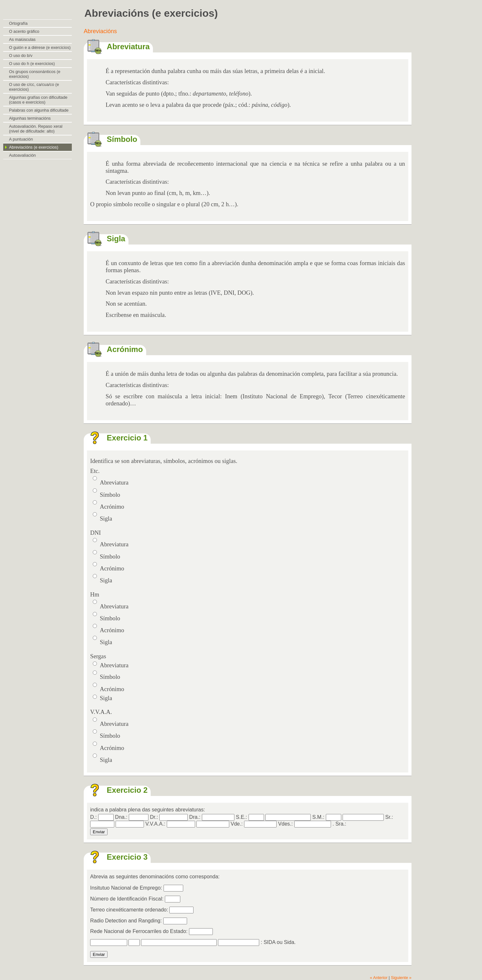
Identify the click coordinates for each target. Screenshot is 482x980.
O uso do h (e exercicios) (32, 64)
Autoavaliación (22, 155)
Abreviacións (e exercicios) (34, 147)
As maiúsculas (22, 39)
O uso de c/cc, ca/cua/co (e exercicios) (34, 87)
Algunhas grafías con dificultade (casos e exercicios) (38, 100)
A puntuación (21, 139)
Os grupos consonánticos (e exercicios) (35, 74)
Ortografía (18, 23)
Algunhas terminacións (30, 118)
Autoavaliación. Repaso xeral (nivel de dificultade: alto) (36, 129)
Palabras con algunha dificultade (39, 110)
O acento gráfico (24, 31)
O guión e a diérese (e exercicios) (40, 47)
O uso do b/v (21, 55)
